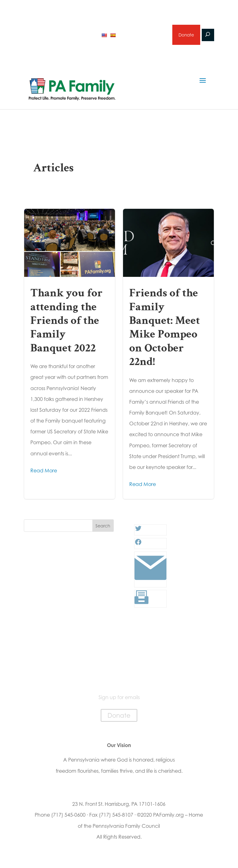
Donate (186, 35)
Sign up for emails (143, 35)
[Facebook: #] (138, 545)
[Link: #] (150, 583)
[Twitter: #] (138, 531)
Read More (44, 471)
